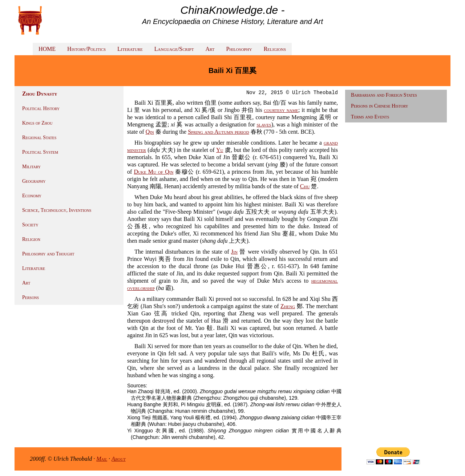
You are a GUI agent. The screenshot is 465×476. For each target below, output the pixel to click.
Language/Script (174, 49)
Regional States (39, 138)
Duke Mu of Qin (153, 172)
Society (30, 225)
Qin (150, 132)
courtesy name (281, 110)
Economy (32, 196)
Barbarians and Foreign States (384, 95)
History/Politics (86, 49)
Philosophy (239, 49)
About (119, 459)
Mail (102, 459)
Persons (31, 297)
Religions (275, 49)
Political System (40, 152)
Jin (234, 252)
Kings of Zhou (37, 123)
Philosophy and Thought (48, 254)
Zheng (288, 306)
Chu (305, 186)
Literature (130, 49)
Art (210, 49)
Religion (31, 239)
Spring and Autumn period (218, 132)
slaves (264, 124)
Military (31, 167)
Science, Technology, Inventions (57, 210)
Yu (220, 150)
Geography (34, 181)
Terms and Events (370, 117)
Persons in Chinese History (380, 106)
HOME (47, 49)
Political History (41, 108)
